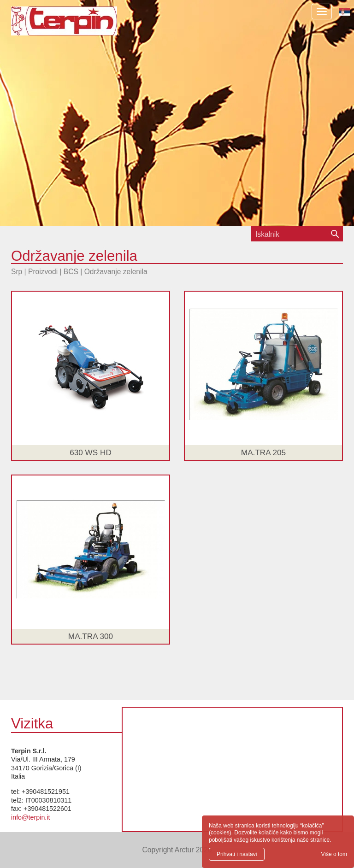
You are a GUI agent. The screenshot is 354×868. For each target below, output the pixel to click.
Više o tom (334, 854)
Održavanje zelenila (116, 272)
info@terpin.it (30, 817)
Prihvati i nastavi (237, 854)
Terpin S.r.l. (80, 26)
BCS (71, 272)
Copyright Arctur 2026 (177, 850)
